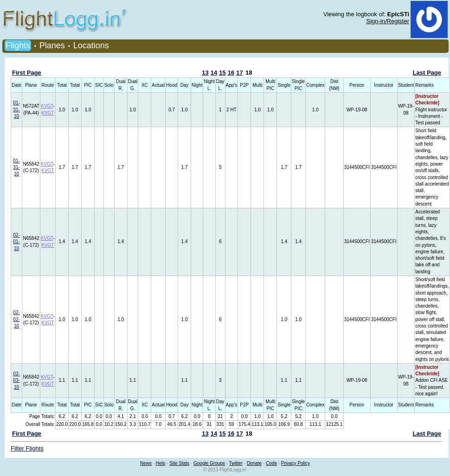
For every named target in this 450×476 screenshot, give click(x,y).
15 (222, 73)
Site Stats (179, 463)
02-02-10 (16, 319)
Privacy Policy (296, 463)
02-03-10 (16, 380)
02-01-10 (16, 242)
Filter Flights (27, 448)
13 (205, 73)
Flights (18, 45)
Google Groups (209, 463)
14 (214, 73)
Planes (52, 45)
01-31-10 (16, 109)
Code (271, 463)
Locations (91, 45)
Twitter (236, 463)
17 (239, 73)
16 (231, 73)
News (146, 463)
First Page (27, 73)
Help (161, 463)
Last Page (427, 73)
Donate (254, 463)
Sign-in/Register (388, 21)
